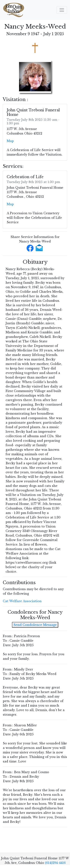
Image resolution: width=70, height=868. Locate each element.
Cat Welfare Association (22, 601)
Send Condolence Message (35, 625)
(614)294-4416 (55, 863)
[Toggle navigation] (62, 10)
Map (10, 141)
